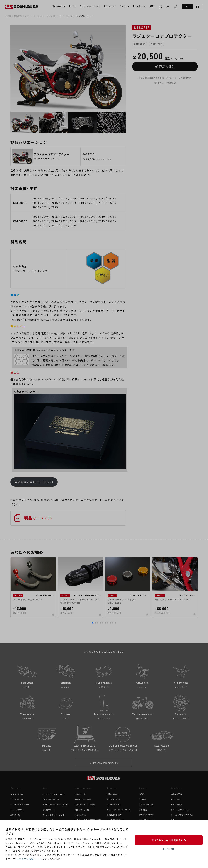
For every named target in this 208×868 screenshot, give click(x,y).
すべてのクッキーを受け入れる (169, 840)
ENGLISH (169, 849)
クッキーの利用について (30, 858)
